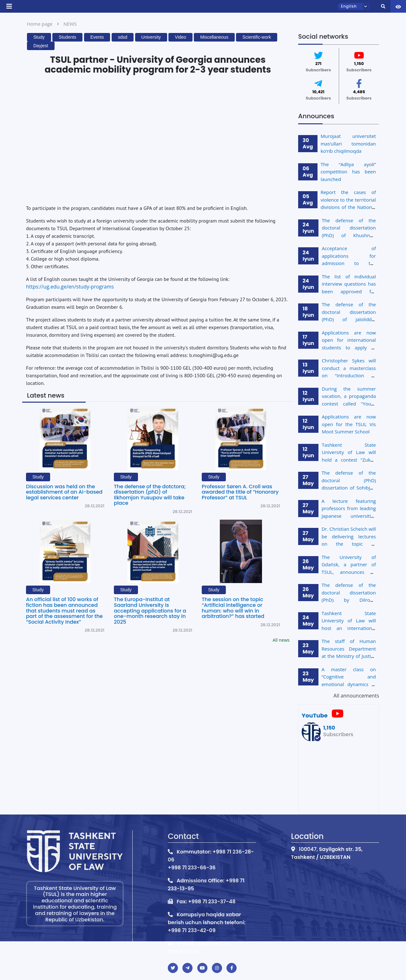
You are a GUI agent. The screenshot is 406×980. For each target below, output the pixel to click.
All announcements (356, 696)
